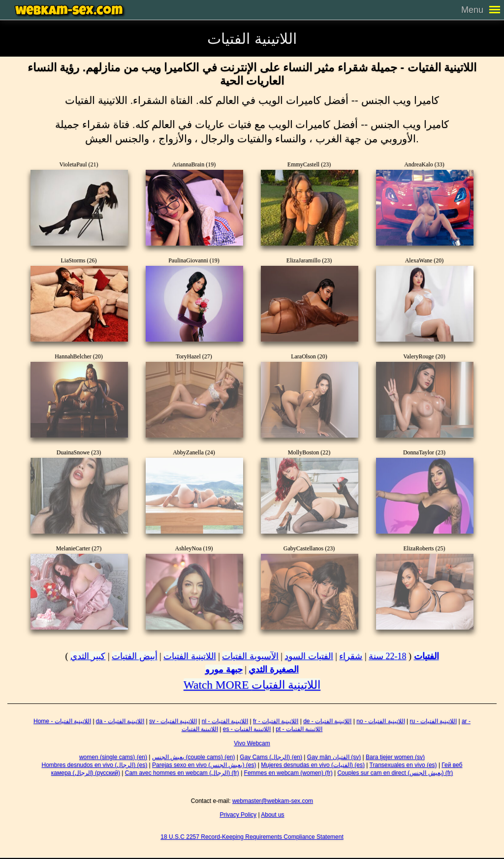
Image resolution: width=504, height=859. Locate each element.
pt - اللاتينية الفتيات (299, 729)
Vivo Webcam (252, 743)
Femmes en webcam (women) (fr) (288, 773)
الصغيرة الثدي (274, 669)
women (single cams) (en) (113, 757)
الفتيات (426, 656)
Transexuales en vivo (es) (403, 765)
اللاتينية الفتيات (190, 656)
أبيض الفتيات (135, 656)
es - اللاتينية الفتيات (247, 729)
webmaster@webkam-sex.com (273, 801)
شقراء (351, 656)
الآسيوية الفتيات (250, 656)
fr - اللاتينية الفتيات (276, 721)
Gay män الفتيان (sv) (334, 757)
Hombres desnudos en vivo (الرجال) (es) (95, 765)
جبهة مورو (224, 669)
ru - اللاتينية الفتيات (433, 721)
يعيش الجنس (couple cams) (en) (194, 757)
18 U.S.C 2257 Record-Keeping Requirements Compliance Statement (252, 837)
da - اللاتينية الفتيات (120, 721)
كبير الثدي (88, 656)
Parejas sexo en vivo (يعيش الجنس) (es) (204, 765)
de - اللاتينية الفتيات (327, 721)
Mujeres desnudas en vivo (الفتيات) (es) (313, 765)
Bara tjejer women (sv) (395, 757)
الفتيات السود (309, 656)
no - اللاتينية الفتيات (380, 721)
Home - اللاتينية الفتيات (62, 721)
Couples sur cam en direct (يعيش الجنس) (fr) (395, 773)
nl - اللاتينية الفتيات (225, 721)
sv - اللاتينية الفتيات (173, 721)
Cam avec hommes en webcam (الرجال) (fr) (182, 773)
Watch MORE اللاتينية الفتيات (252, 685)
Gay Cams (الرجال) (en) (271, 757)
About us (272, 815)
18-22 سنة (388, 656)
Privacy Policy (238, 815)
